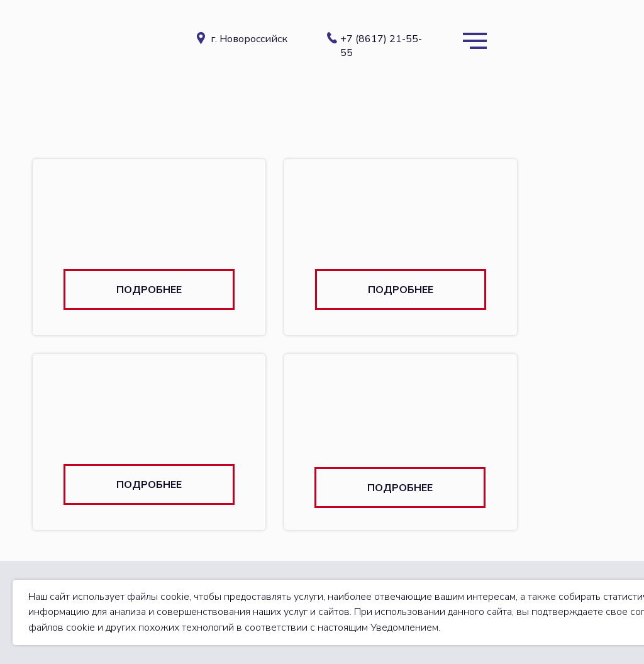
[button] (149, 290)
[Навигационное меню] (475, 41)
